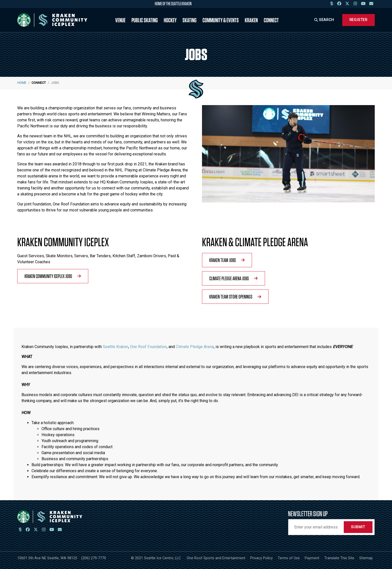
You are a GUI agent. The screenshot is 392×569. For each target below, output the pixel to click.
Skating (189, 20)
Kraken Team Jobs (227, 260)
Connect (271, 20)
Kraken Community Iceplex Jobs (53, 276)
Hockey (170, 20)
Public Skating (145, 20)
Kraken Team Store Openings (235, 297)
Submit (358, 527)
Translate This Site (339, 558)
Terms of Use (289, 558)
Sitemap (366, 558)
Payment (312, 558)
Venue (120, 20)
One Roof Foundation (148, 347)
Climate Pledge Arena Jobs (233, 278)
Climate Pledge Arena (195, 347)
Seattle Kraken (115, 347)
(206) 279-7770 (94, 558)
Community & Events (221, 20)
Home (22, 83)
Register (358, 20)
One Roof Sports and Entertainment (216, 558)
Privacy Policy (261, 558)
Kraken (251, 20)
